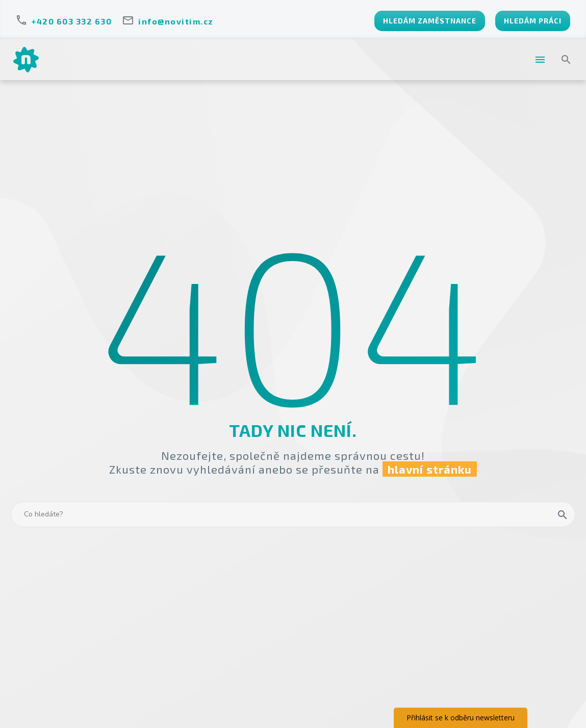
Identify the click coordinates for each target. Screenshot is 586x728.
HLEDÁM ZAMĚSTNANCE (430, 21)
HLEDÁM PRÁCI (533, 21)
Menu (540, 60)
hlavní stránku (430, 469)
